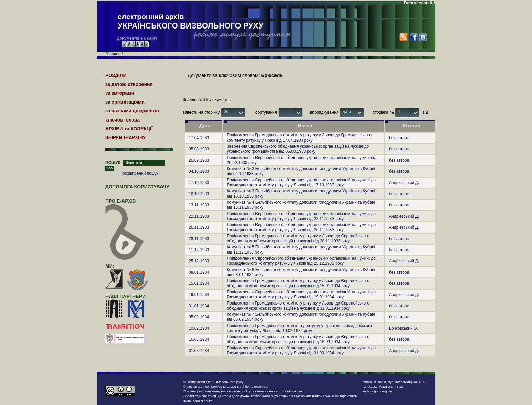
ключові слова (122, 120)
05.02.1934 (199, 317)
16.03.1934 (199, 339)
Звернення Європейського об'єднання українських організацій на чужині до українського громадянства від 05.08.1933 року (298, 149)
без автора (399, 138)
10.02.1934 (199, 328)
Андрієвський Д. (404, 183)
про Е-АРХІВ (125, 204)
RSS (404, 37)
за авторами (120, 93)
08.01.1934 (199, 272)
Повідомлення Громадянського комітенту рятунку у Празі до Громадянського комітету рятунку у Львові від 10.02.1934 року (299, 328)
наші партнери (125, 296)
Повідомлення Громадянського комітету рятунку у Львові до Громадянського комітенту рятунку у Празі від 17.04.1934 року (299, 138)
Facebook (413, 37)
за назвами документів (132, 111)
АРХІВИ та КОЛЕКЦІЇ (129, 129)
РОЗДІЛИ (116, 75)
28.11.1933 (199, 239)
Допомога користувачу (137, 187)
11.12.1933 (199, 250)
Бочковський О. (403, 328)
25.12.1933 (199, 261)
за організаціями (125, 102)
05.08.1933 (199, 149)
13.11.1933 (199, 205)
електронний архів (191, 22)
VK (423, 37)
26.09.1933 (199, 160)
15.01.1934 (199, 283)
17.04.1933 (199, 138)
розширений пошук (140, 173)
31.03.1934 (199, 351)
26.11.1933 (199, 227)
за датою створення (129, 84)
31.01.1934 (199, 306)
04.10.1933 (199, 171)
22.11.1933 (199, 216)
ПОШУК (113, 163)
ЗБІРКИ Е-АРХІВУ (125, 137)
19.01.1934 (199, 295)
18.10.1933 (199, 194)
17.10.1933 (199, 183)
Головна (113, 54)
